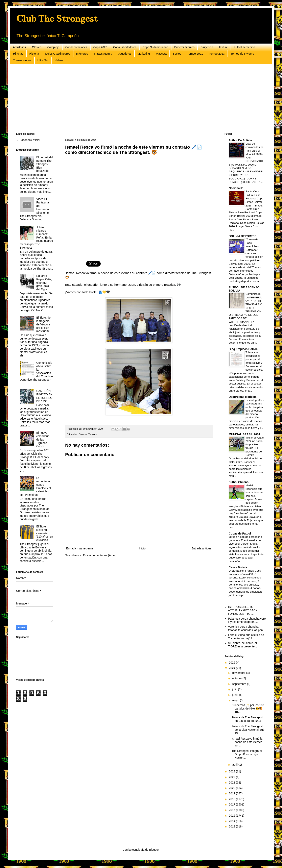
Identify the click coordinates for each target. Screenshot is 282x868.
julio (235, 689)
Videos (59, 60)
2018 (232, 799)
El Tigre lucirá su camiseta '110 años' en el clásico (45, 533)
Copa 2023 (100, 47)
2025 (232, 663)
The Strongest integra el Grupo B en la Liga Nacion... (247, 754)
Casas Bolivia (238, 567)
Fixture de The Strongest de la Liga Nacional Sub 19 (248, 730)
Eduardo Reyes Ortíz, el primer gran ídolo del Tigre (44, 283)
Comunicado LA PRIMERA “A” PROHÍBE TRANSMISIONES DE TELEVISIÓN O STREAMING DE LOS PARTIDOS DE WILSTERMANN (245, 308)
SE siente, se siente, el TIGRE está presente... (243, 645)
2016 (232, 810)
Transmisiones (22, 60)
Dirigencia (207, 47)
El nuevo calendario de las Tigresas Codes (43, 439)
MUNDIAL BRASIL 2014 (244, 434)
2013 (232, 826)
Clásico (37, 47)
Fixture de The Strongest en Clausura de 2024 (247, 719)
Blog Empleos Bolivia (243, 349)
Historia (34, 54)
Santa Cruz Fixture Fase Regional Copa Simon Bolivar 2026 (254, 198)
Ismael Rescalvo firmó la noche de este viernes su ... (247, 742)
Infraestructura (103, 54)
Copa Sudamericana (155, 47)
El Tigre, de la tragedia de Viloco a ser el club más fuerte (43, 324)
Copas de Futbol (240, 534)
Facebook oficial (30, 140)
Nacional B (236, 188)
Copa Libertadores (125, 47)
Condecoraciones (76, 47)
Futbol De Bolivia (240, 140)
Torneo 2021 (195, 54)
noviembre (239, 673)
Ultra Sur (43, 60)
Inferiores (82, 54)
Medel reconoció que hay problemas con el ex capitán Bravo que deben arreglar (246, 496)
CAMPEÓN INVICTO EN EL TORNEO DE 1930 (44, 396)
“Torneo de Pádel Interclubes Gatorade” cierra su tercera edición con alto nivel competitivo (246, 250)
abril (235, 765)
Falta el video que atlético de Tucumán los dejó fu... (246, 637)
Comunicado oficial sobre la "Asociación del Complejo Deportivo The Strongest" (36, 371)
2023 (232, 771)
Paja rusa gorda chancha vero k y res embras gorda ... (247, 620)
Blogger (154, 850)
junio (236, 695)
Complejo (53, 47)
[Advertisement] (137, 98)
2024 (232, 668)
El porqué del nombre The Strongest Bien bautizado (45, 164)
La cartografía (254, 400)
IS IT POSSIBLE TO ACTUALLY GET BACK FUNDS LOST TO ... (243, 610)
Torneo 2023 (217, 54)
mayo (236, 700)
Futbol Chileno (239, 482)
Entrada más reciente (80, 548)
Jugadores (125, 54)
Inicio (142, 548)
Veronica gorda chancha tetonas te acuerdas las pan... (247, 628)
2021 (232, 783)
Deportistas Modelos (243, 397)
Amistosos (19, 47)
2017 (232, 804)
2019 (232, 793)
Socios (177, 54)
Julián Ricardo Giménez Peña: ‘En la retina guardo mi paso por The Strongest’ (36, 237)
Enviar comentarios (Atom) (100, 555)
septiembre (240, 684)
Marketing (144, 54)
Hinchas (18, 54)
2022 (232, 777)
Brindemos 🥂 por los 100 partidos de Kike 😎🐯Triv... (248, 709)
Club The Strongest (57, 19)
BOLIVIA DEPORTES (243, 236)
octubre (237, 678)
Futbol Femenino (244, 47)
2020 (232, 788)
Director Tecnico (184, 47)
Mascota (161, 54)
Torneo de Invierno (242, 54)
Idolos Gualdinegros (58, 54)
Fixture (223, 47)
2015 (232, 816)
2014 (232, 821)
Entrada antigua (201, 548)
